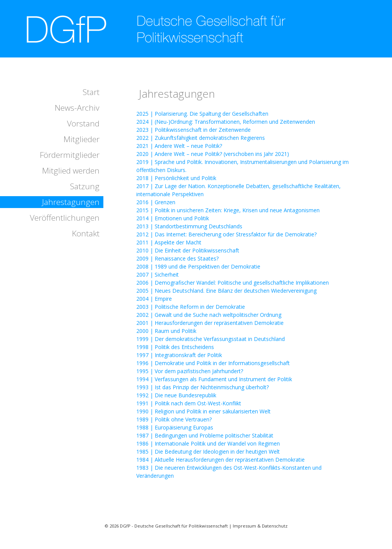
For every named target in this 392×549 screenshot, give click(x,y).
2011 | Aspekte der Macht (169, 242)
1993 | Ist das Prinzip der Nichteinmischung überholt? (203, 387)
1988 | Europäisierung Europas (175, 427)
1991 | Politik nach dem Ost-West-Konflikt (189, 403)
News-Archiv (77, 108)
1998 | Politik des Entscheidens (175, 347)
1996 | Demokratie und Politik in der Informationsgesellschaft (213, 363)
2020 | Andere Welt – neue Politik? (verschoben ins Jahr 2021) (213, 154)
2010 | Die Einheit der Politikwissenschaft (188, 250)
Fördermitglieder (70, 155)
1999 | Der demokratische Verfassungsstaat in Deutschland (211, 339)
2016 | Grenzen (156, 202)
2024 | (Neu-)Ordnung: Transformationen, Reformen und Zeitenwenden (226, 122)
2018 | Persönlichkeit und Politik (176, 178)
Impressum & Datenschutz (260, 526)
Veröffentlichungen (65, 218)
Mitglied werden (71, 170)
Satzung (85, 186)
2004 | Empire (154, 299)
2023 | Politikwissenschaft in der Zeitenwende (194, 130)
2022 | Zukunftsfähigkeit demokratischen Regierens (201, 138)
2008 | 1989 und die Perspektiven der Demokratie (198, 266)
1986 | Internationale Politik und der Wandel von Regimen (208, 443)
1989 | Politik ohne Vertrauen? (174, 419)
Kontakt (86, 233)
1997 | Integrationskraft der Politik (179, 355)
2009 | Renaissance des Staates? (177, 258)
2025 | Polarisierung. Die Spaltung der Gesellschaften (202, 114)
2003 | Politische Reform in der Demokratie (191, 307)
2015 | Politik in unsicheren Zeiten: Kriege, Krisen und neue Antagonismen (228, 210)
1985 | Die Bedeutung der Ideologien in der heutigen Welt (208, 451)
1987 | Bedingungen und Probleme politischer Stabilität (205, 435)
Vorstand (83, 123)
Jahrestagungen (71, 202)
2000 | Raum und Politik (166, 331)
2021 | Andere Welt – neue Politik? (179, 146)
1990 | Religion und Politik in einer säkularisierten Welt (203, 411)
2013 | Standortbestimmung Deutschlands (189, 226)
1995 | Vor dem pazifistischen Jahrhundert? (190, 371)
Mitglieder (82, 139)
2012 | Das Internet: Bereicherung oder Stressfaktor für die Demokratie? (226, 234)
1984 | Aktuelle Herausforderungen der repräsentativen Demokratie (220, 460)
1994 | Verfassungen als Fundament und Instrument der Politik (214, 379)
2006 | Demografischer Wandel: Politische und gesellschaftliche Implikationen (233, 283)
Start (91, 92)
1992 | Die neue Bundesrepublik (176, 395)
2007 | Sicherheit (158, 274)
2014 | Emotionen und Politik (173, 218)
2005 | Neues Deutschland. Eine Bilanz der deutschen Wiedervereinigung (226, 291)
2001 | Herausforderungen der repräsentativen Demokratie (210, 323)
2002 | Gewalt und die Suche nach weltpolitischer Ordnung (209, 315)
